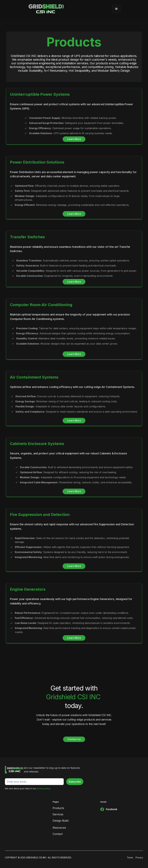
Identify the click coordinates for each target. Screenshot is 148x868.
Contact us (74, 739)
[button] (116, 9)
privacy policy (43, 788)
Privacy (139, 858)
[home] (46, 9)
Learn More (74, 139)
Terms (130, 858)
